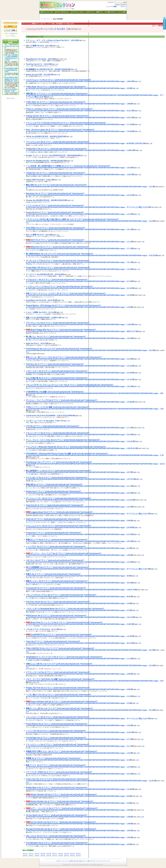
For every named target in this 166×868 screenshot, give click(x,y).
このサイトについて (62, 861)
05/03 (78, 854)
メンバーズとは (10, 36)
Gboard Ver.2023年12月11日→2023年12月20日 (45, 161)
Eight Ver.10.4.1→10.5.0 (36, 343)
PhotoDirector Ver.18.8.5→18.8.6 (39, 59)
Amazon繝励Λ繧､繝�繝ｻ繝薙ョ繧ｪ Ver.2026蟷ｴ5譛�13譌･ (11, 79)
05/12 (25, 854)
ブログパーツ (95, 861)
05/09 (43, 854)
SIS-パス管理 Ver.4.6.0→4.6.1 (38, 46)
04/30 (37, 856)
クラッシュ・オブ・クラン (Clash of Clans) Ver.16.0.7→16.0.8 (51, 40)
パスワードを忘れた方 (10, 34)
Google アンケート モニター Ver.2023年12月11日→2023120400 (51, 155)
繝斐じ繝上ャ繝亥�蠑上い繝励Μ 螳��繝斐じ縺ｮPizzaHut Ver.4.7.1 (11, 57)
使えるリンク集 (84, 861)
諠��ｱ (8, 60)
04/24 (72, 856)
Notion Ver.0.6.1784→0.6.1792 (38, 75)
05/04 (72, 854)
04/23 (78, 856)
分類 (80, 29)
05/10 (37, 854)
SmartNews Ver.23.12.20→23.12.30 (40, 300)
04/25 (66, 856)
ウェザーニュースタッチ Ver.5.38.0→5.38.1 (54, 29)
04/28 (49, 856)
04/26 (61, 856)
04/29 (43, 856)
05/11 (31, 854)
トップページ (45, 19)
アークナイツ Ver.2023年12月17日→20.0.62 (43, 274)
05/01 (31, 856)
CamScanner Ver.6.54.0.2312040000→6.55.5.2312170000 (49, 416)
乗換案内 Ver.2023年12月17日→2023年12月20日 (48, 69)
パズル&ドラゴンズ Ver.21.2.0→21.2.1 (41, 629)
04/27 (55, 856)
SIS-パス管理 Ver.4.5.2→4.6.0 (38, 235)
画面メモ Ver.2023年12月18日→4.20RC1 (42, 318)
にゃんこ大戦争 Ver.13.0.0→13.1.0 (40, 312)
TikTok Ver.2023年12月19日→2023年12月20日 (44, 137)
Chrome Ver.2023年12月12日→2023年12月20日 (45, 200)
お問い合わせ (74, 861)
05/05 (66, 854)
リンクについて (105, 861)
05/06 (61, 854)
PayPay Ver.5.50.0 (10, 46)
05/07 (55, 854)
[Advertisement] (52, 53)
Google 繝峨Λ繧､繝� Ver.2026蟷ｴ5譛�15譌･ (11, 69)
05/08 (49, 854)
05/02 (25, 856)
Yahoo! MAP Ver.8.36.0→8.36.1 (39, 180)
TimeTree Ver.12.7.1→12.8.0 (37, 64)
